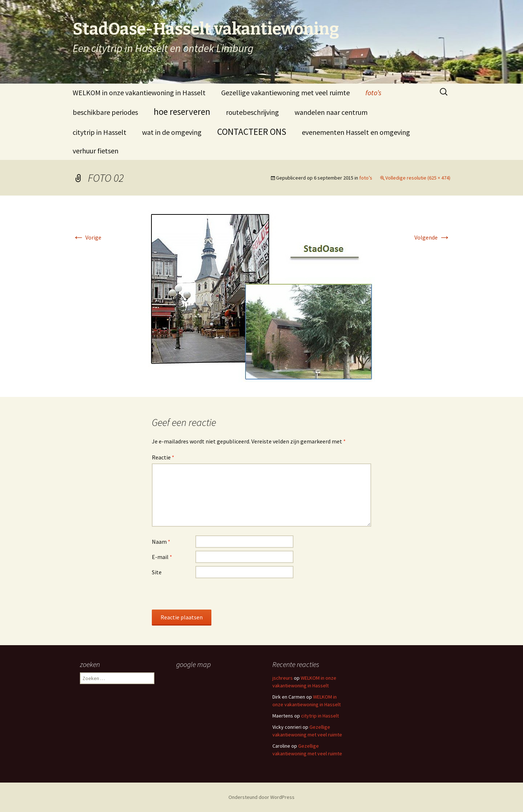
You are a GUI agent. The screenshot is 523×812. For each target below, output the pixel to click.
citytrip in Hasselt (100, 132)
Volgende (432, 237)
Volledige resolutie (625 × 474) (418, 178)
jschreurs (283, 678)
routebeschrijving (252, 112)
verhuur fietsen (96, 151)
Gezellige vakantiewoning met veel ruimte (285, 93)
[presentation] (207, 595)
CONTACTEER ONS (252, 132)
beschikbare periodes (105, 112)
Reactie (163, 457)
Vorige (87, 237)
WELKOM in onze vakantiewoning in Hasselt (139, 93)
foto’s (373, 93)
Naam (161, 542)
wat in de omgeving (172, 132)
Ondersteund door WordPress (261, 797)
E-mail (162, 557)
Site (157, 572)
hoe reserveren (182, 112)
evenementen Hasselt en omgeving (356, 132)
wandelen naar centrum (331, 112)
